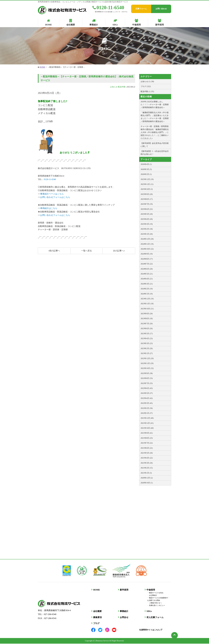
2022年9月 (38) (147, 373)
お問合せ (124, 618)
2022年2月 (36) (147, 408)
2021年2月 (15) (147, 468)
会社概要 (97, 612)
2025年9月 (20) (147, 194)
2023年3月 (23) (147, 343)
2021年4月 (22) (147, 458)
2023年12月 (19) (147, 299)
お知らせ (114, 87)
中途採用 (151, 590)
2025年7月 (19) (147, 204)
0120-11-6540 (108, 8)
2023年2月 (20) (147, 348)
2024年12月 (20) (147, 239)
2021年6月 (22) (147, 448)
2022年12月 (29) (147, 358)
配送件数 (122, 87)
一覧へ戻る (87, 251)
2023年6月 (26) (147, 329)
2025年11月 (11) (147, 184)
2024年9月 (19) (147, 254)
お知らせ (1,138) (147, 82)
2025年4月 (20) (147, 219)
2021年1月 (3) (146, 473)
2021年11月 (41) (147, 423)
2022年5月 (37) (147, 393)
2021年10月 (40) (147, 428)
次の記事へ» (119, 251)
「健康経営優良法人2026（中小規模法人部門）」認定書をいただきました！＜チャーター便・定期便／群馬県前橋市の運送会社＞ (155, 117)
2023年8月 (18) (147, 319)
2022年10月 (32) (147, 368)
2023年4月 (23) (147, 339)
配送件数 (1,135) (147, 91)
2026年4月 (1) (146, 164)
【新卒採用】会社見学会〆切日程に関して (155, 145)
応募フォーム (141, 9)
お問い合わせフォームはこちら (55, 197)
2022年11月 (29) (147, 363)
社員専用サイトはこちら (151, 630)
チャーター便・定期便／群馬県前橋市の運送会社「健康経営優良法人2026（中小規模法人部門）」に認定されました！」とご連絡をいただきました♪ (155, 132)
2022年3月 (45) (147, 403)
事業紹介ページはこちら (52, 194)
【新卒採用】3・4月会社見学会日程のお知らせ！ (155, 153)
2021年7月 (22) (147, 443)
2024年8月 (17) (147, 259)
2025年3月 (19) (147, 224)
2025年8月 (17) (147, 199)
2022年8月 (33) (147, 378)
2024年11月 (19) (147, 244)
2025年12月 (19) (147, 179)
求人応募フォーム (155, 618)
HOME (42, 67)
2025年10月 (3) (147, 189)
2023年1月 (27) (147, 353)
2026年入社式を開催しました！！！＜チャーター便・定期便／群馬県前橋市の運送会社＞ (155, 105)
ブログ (96, 624)
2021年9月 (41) (147, 433)
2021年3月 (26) (147, 463)
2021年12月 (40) (147, 418)
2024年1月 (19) (147, 294)
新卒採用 (124, 590)
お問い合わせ (161, 9)
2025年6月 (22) (147, 209)
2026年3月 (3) (146, 169)
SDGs (149, 612)
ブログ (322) (146, 86)
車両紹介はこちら (49, 208)
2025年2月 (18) (147, 229)
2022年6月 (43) (147, 388)
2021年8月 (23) (147, 438)
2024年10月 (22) (147, 249)
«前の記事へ (54, 251)
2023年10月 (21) (147, 309)
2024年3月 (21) (147, 284)
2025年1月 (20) (147, 234)
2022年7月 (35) (147, 383)
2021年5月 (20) (147, 453)
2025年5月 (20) (147, 214)
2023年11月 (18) (147, 304)
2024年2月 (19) (147, 289)
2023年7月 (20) (147, 324)
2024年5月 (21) (147, 274)
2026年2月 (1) (146, 174)
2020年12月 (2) (147, 478)
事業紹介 (124, 612)
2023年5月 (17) (147, 334)
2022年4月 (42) (147, 398)
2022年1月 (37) (147, 413)
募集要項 (97, 618)
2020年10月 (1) (147, 483)
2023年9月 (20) (147, 314)
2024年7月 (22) (147, 264)
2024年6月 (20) (147, 269)
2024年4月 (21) (147, 279)
